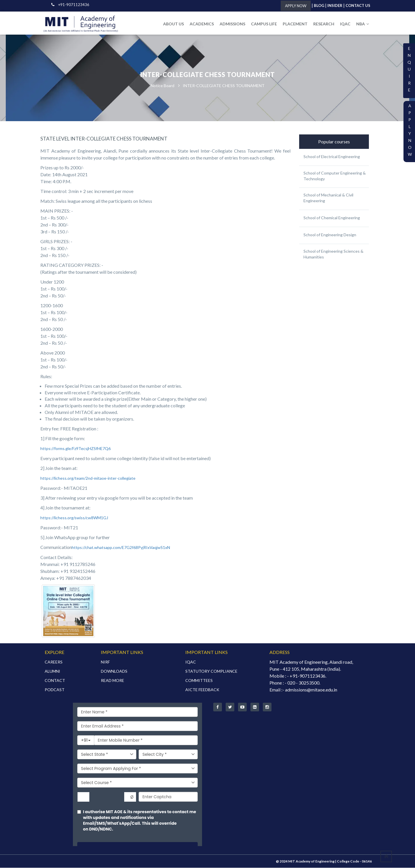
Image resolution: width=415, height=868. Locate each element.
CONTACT (55, 681)
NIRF (105, 662)
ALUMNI (52, 671)
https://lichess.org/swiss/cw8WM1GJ (74, 518)
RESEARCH (324, 24)
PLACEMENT (295, 24)
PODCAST (55, 690)
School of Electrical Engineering (332, 157)
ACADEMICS (202, 24)
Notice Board (163, 86)
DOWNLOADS (114, 671)
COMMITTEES (199, 681)
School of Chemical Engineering (332, 218)
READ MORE (113, 681)
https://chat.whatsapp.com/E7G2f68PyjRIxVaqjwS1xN (121, 548)
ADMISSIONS (232, 24)
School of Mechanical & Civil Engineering (328, 198)
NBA (363, 24)
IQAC (345, 24)
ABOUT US (173, 24)
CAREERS (54, 662)
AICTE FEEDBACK (202, 690)
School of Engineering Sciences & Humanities (333, 254)
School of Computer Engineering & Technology (335, 176)
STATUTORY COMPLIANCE (211, 671)
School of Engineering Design (330, 235)
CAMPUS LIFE (264, 24)
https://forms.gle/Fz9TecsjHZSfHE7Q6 (76, 449)
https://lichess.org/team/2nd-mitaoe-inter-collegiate (88, 478)
